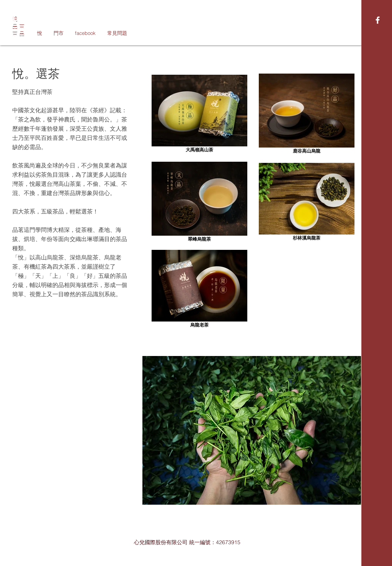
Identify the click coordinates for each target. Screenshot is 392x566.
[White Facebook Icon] (378, 20)
